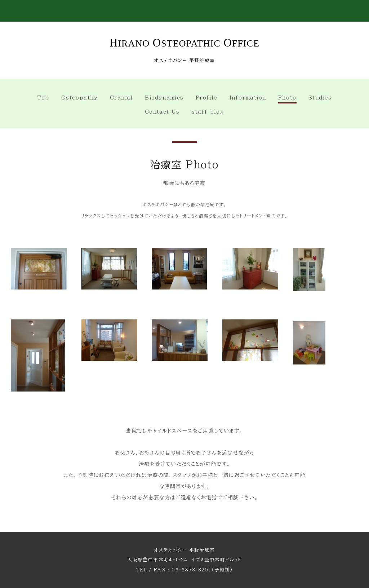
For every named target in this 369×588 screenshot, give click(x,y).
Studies (320, 98)
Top (43, 98)
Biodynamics (164, 98)
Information (248, 98)
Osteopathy (80, 98)
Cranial (121, 98)
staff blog (208, 112)
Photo (287, 98)
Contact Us (162, 112)
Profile (207, 98)
